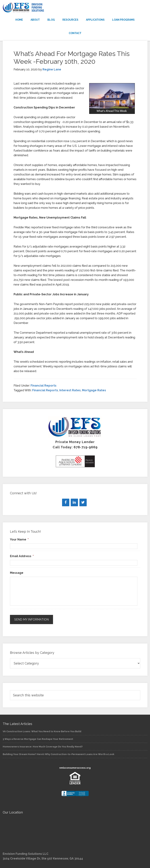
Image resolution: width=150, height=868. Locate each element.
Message (17, 573)
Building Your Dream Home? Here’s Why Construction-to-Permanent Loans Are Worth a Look (59, 754)
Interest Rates (70, 390)
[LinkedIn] (74, 502)
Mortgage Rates (94, 390)
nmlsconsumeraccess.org (75, 768)
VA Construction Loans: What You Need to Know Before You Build (42, 731)
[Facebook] (66, 502)
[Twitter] (83, 502)
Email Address (22, 556)
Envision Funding (75, 8)
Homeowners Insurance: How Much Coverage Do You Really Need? (43, 746)
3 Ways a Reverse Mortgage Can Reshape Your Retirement (38, 739)
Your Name (19, 539)
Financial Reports (44, 386)
